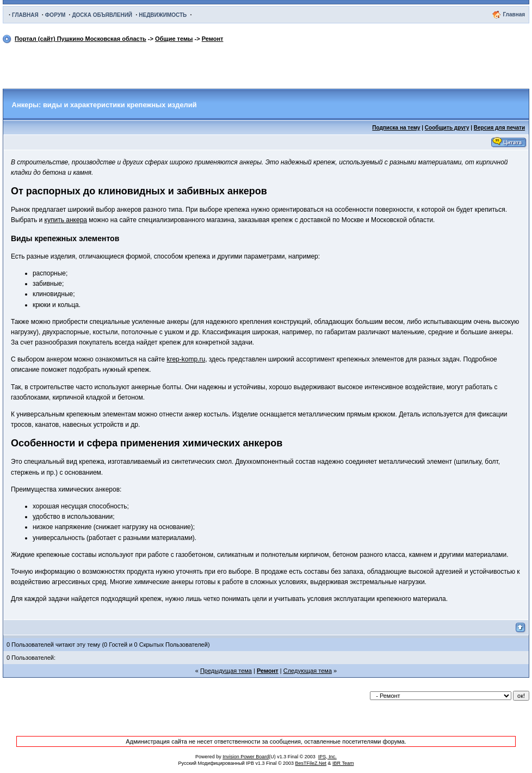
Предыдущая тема (226, 671)
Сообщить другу (447, 128)
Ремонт (213, 39)
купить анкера (66, 220)
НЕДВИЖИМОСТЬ (163, 15)
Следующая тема (308, 671)
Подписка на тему (396, 128)
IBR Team (343, 763)
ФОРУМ (55, 15)
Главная (514, 14)
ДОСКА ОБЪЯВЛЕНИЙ (102, 15)
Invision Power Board (246, 757)
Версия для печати (499, 128)
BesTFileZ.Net (311, 763)
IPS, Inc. (327, 757)
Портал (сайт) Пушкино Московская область (81, 39)
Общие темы (174, 39)
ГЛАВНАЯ (25, 15)
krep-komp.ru (186, 359)
